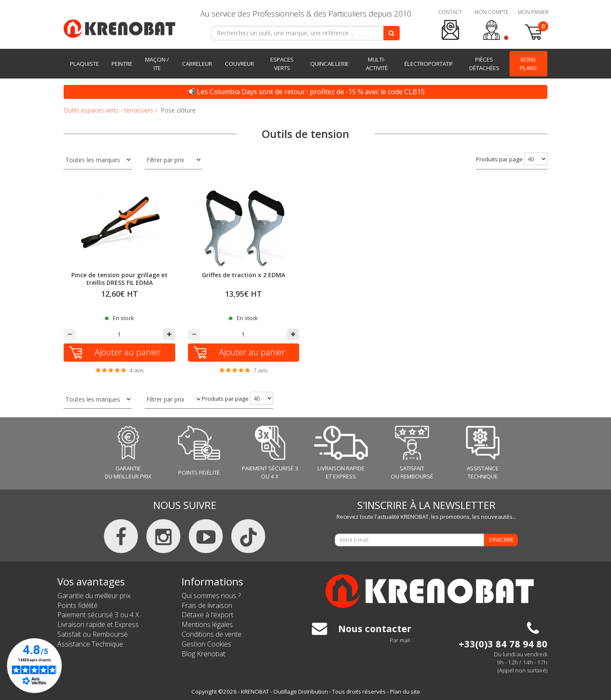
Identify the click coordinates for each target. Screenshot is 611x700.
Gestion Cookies (206, 644)
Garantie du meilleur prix (94, 596)
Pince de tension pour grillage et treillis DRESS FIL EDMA (119, 279)
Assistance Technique (90, 644)
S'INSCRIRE (501, 540)
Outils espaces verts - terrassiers (108, 110)
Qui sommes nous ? (211, 596)
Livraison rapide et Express (98, 624)
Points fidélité (77, 605)
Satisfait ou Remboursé (92, 634)
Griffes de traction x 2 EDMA (244, 275)
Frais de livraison (207, 605)
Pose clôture (178, 110)
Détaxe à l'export (207, 615)
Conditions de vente (212, 634)
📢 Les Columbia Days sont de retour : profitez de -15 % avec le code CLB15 (306, 92)
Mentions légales (207, 624)
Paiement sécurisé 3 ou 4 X (98, 615)
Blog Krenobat (203, 654)
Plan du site (405, 692)
